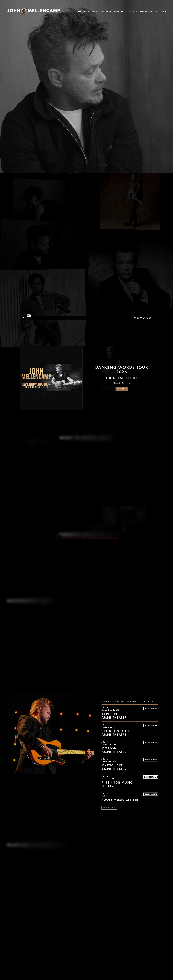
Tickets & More (151, 708)
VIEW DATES (122, 389)
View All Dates (109, 808)
